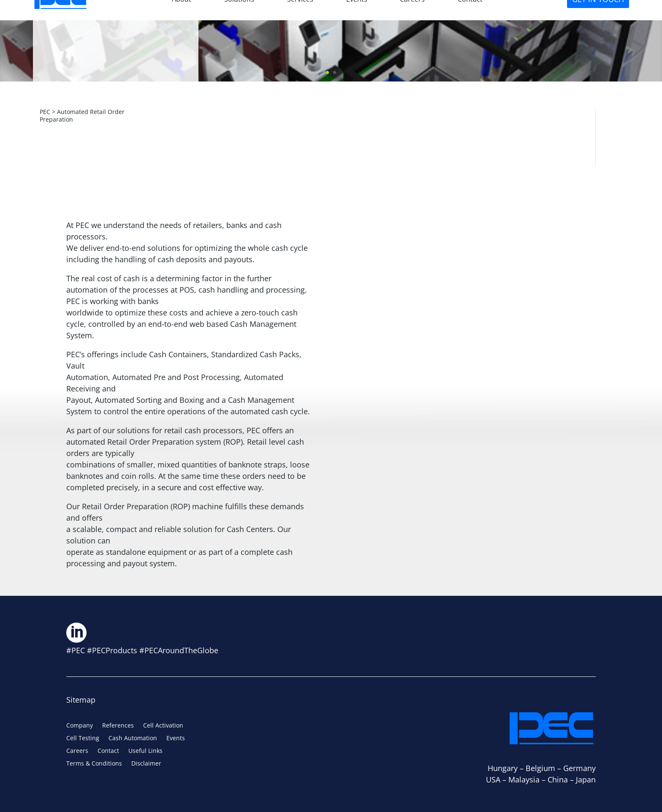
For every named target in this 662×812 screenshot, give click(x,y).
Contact (108, 751)
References (118, 726)
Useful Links (145, 751)
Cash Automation (133, 739)
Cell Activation (163, 726)
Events (176, 739)
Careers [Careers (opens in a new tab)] (77, 751)
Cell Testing (83, 739)
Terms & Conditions (94, 764)
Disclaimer (146, 764)
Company (80, 726)
